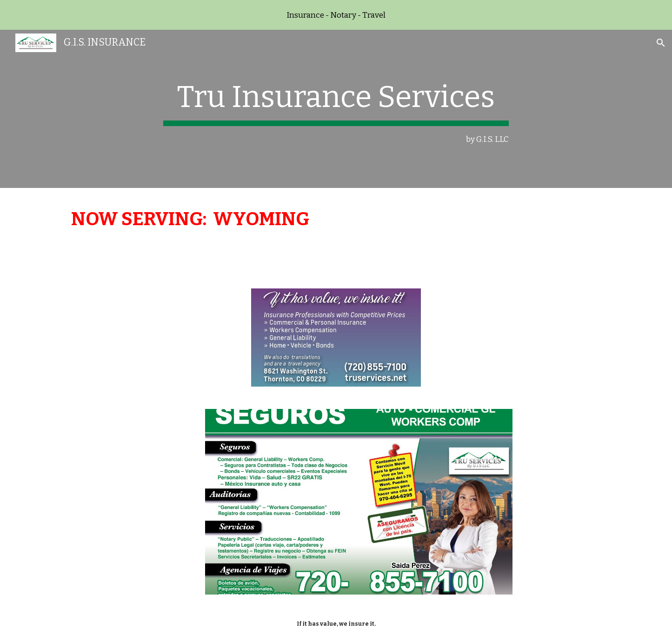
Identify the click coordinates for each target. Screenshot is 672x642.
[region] (336, 15)
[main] (336, 109)
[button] (661, 43)
